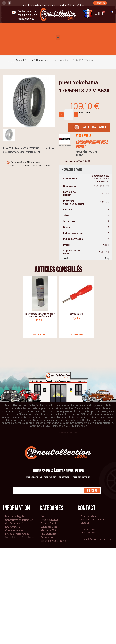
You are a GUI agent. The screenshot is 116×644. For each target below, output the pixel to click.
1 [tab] (58, 340)
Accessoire (47, 537)
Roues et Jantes (50, 520)
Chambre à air (49, 527)
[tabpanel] (39, 307)
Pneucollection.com (68, 433)
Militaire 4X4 (48, 530)
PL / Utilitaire (49, 534)
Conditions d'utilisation (19, 520)
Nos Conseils (13, 527)
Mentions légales (15, 516)
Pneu (44, 516)
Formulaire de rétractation (20, 537)
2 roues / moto (49, 523)
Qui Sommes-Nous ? (17, 523)
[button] (100, 3)
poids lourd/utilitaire (53, 541)
